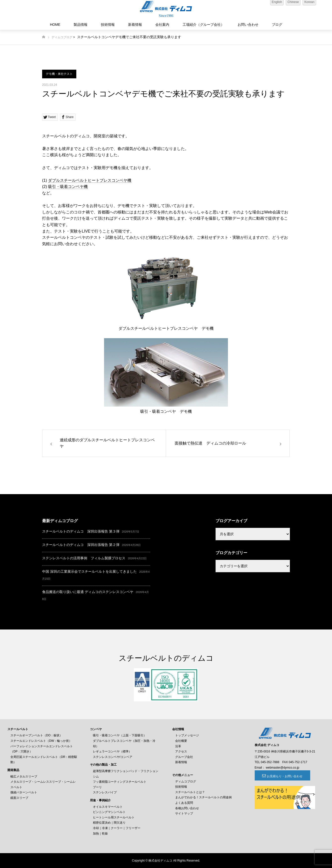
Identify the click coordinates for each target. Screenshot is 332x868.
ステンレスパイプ (105, 792)
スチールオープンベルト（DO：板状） (36, 735)
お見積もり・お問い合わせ (282, 776)
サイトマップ (184, 813)
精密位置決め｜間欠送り (109, 823)
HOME (55, 25)
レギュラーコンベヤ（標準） (112, 751)
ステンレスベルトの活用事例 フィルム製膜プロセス (84, 558)
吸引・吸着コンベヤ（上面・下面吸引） (120, 735)
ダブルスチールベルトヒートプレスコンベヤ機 (90, 180)
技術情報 (108, 25)
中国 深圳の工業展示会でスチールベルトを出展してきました (89, 571)
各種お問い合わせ (187, 808)
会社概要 (181, 741)
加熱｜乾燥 (100, 834)
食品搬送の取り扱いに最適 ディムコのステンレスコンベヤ (88, 592)
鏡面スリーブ (19, 798)
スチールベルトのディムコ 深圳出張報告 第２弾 (81, 545)
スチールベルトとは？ (190, 792)
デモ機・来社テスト (59, 74)
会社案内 (162, 25)
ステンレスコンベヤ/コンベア (113, 757)
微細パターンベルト (24, 792)
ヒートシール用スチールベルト (114, 817)
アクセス (181, 751)
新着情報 (135, 25)
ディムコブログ (62, 37)
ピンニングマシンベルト (109, 812)
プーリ (97, 787)
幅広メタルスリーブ (24, 777)
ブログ (277, 25)
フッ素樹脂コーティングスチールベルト (120, 782)
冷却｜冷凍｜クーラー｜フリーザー (117, 828)
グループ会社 (184, 757)
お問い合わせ (248, 25)
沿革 (178, 746)
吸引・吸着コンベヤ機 (68, 187)
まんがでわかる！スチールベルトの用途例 (203, 797)
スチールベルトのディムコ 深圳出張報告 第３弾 (81, 531)
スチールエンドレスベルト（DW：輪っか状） (41, 741)
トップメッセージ (187, 735)
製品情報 (81, 25)
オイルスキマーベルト (108, 807)
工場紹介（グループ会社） (203, 25)
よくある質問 (184, 803)
